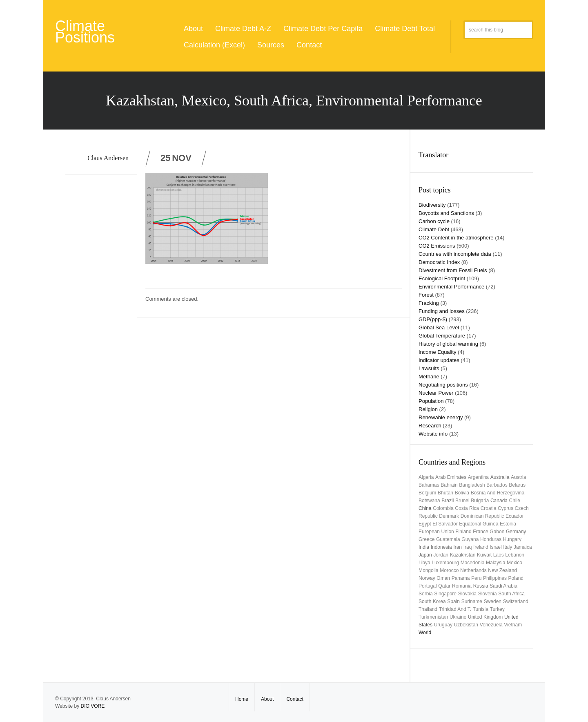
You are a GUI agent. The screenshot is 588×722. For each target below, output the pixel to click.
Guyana (470, 539)
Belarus (517, 485)
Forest (426, 295)
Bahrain (449, 485)
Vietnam (513, 625)
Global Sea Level (439, 327)
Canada (499, 501)
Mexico (514, 563)
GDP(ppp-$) (433, 319)
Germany (516, 532)
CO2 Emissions (437, 246)
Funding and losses (442, 311)
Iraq (468, 547)
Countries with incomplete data (455, 254)
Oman (443, 578)
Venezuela (491, 625)
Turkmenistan (433, 617)
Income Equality (438, 352)
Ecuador (515, 516)
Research (430, 426)
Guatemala (448, 539)
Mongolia (429, 570)
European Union (436, 532)
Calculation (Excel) (214, 45)
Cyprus (506, 508)
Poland (516, 578)
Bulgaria (480, 501)
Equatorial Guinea (479, 524)
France (480, 532)
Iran (458, 547)
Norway (427, 578)
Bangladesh (472, 485)
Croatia (489, 508)
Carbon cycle (434, 221)
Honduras (491, 539)
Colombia (443, 508)
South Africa (511, 594)
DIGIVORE (92, 706)
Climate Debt (434, 229)
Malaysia (496, 563)
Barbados (497, 485)
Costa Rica (467, 508)
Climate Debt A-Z (243, 29)
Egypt (425, 524)
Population (431, 401)
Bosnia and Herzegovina (498, 493)
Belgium (427, 493)
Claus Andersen (108, 158)
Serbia (426, 594)
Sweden (493, 601)
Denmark (449, 516)
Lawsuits (429, 368)
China (425, 508)
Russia (481, 586)
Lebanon (515, 555)
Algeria (426, 477)
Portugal (428, 586)
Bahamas (429, 485)
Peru (476, 578)
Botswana (429, 501)
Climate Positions (85, 32)
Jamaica (523, 547)
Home (242, 699)
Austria (518, 477)
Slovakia (467, 594)
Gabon (497, 532)
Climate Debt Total (405, 29)
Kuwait (484, 555)
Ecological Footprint (442, 278)
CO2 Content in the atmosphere (456, 238)
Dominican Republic (482, 516)
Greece (427, 539)
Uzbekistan (466, 625)
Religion (428, 409)
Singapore (445, 594)
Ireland (481, 547)
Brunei (462, 501)
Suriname (472, 601)
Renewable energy (441, 417)
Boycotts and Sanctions (446, 213)
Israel (496, 547)
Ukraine (458, 617)
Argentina (478, 477)
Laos (499, 555)
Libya (424, 563)
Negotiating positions (443, 385)
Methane (429, 377)
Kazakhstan (463, 555)
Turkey (497, 609)
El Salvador (445, 524)
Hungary (512, 539)
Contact (309, 45)
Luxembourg (445, 563)
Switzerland (516, 601)
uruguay (443, 625)
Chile (515, 501)
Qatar (444, 586)
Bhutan (445, 493)
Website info (433, 434)
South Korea (432, 601)
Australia (500, 477)
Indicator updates (439, 360)
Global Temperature (442, 336)
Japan (425, 555)
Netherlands (473, 570)
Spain (453, 601)
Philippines (495, 578)
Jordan (441, 555)
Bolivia (462, 493)
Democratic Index (439, 262)
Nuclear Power (436, 393)
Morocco (449, 570)
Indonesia (441, 547)
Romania (462, 586)
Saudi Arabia (503, 586)
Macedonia (473, 563)
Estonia (508, 524)
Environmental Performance (451, 287)
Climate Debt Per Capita (323, 29)
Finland (463, 532)
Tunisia (481, 609)
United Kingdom (485, 617)
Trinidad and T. (455, 609)
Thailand (428, 609)
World (425, 633)
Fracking (429, 303)
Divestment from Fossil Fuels (453, 270)
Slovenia (488, 594)
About (193, 29)
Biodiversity (432, 205)
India (424, 547)
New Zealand (502, 570)
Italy (508, 547)
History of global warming (448, 344)
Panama (461, 578)
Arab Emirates (451, 477)
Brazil (448, 501)
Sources (271, 45)
